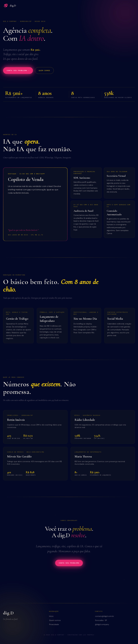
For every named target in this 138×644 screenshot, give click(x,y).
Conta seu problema (69, 563)
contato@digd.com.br (104, 616)
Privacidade (54, 624)
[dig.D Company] (10, 6)
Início (51, 616)
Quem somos (44, 71)
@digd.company (102, 624)
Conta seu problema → (18, 71)
